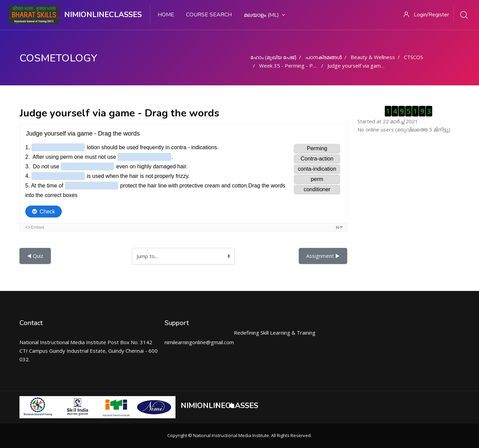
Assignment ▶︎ (323, 256)
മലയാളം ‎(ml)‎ (264, 15)
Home (166, 15)
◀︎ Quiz (35, 256)
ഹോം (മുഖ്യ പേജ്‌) (273, 57)
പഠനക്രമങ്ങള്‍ (323, 57)
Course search (209, 15)
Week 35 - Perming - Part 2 (292, 66)
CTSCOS (413, 57)
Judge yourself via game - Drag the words (377, 66)
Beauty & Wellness (373, 57)
